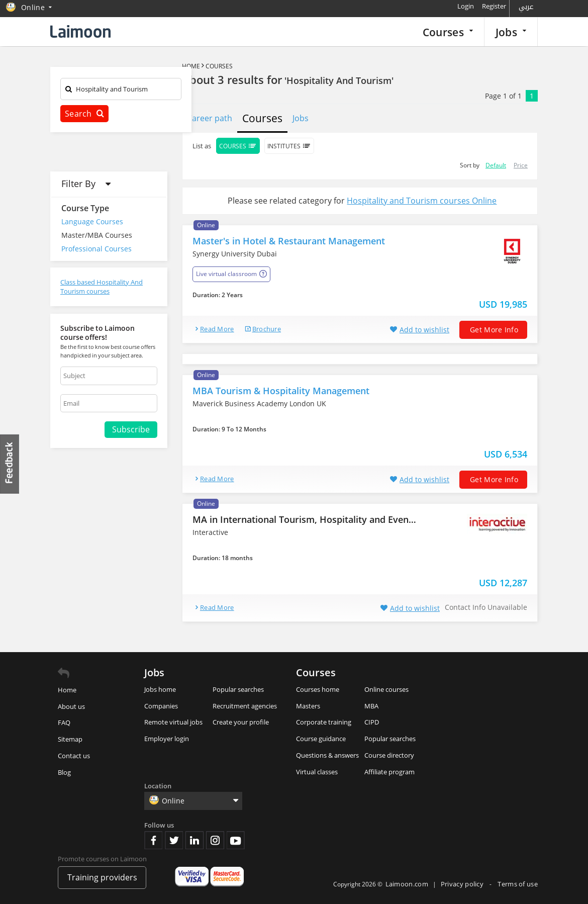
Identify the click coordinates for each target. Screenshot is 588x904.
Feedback (10, 464)
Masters (308, 706)
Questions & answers (327, 755)
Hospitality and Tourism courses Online (422, 201)
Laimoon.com (407, 884)
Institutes (289, 146)
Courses (448, 32)
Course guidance (321, 739)
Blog (64, 772)
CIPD (372, 722)
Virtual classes (317, 772)
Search (84, 114)
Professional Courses (96, 249)
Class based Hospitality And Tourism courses (102, 287)
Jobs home (160, 689)
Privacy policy (463, 884)
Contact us (74, 756)
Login (466, 6)
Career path (210, 118)
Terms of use (518, 884)
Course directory (389, 755)
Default (496, 165)
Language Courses (92, 221)
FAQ (64, 722)
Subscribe (131, 429)
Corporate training (324, 722)
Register (494, 6)
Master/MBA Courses (97, 235)
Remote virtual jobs (173, 722)
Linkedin (194, 840)
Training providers (102, 877)
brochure (267, 329)
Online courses (386, 689)
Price (521, 165)
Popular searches (238, 689)
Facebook (153, 840)
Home (191, 66)
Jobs (511, 32)
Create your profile (241, 722)
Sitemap (70, 739)
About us (71, 706)
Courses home (318, 689)
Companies (161, 706)
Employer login (167, 739)
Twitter (174, 840)
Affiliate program (389, 772)
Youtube (236, 840)
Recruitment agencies (245, 706)
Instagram (215, 840)
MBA (371, 706)
